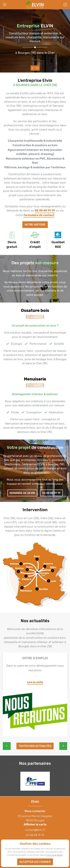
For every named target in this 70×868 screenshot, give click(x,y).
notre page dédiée (55, 855)
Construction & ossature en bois (35, 145)
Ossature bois (35, 310)
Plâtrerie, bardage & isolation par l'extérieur (35, 167)
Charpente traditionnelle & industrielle (35, 141)
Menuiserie (35, 379)
